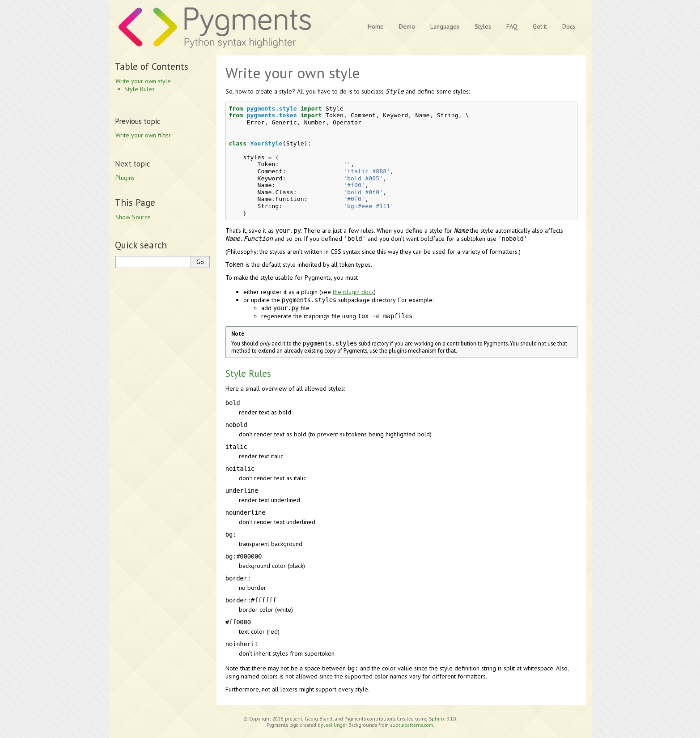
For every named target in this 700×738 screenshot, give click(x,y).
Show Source (133, 217)
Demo (407, 26)
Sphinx (437, 719)
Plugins (125, 178)
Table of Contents (152, 66)
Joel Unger (335, 725)
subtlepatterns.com (412, 725)
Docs (569, 26)
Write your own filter (143, 135)
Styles (483, 26)
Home (376, 26)
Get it (540, 26)
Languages (445, 26)
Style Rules (140, 89)
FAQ (512, 26)
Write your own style (143, 81)
